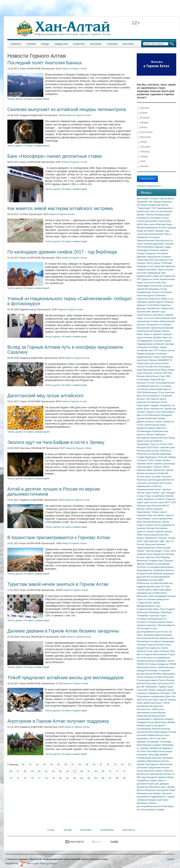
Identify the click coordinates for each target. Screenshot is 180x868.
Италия (141, 557)
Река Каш (142, 480)
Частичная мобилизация (150, 234)
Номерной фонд (146, 661)
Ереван (141, 215)
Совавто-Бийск (162, 460)
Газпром (155, 198)
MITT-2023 (171, 502)
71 (117, 771)
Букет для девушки (159, 784)
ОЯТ (152, 260)
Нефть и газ (167, 299)
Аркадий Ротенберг (147, 670)
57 (18, 771)
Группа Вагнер (166, 680)
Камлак (152, 803)
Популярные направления (151, 696)
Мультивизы (167, 567)
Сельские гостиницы (148, 347)
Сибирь (170, 777)
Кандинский (154, 205)
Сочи (158, 412)
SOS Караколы (167, 276)
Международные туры (149, 606)
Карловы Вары (145, 470)
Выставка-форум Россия (163, 732)
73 (11, 778)
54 (122, 764)
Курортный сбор (159, 438)
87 (110, 778)
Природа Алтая (145, 266)
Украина (141, 625)
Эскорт (171, 661)
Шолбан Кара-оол (163, 337)
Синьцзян (166, 476)
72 (124, 771)
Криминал (154, 693)
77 (39, 778)
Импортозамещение (148, 228)
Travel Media (153, 305)
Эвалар (141, 564)
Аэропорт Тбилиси (157, 625)
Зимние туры (158, 312)
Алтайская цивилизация (150, 389)
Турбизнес (143, 202)
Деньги (167, 389)
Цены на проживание (159, 658)
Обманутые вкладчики (158, 564)
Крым (171, 198)
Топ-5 (163, 609)
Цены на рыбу (153, 476)
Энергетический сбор (149, 240)
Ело (166, 632)
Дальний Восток (166, 480)
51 (101, 764)
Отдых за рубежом (155, 496)
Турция (143, 157)
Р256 (151, 460)
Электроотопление (155, 544)
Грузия (169, 622)
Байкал (152, 428)
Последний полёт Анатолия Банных (45, 63)
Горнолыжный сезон (165, 318)
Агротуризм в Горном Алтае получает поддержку (58, 721)
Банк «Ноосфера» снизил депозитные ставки (55, 156)
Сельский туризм (162, 341)
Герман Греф (166, 687)
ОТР (156, 350)
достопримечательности (150, 806)
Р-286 (173, 693)
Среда (45, 44)
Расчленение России (148, 638)
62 (53, 771)
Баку (150, 554)
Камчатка (161, 428)
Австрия (143, 108)
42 (37, 764)
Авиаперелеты (165, 208)
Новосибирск (168, 412)
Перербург (161, 661)
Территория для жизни (149, 363)
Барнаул (159, 247)
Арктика (152, 480)
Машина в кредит (152, 745)
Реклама (86, 830)
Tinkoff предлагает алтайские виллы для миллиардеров (65, 678)
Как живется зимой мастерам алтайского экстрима (60, 208)
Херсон (160, 302)
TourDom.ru (143, 567)
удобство (158, 706)
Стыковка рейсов (156, 622)
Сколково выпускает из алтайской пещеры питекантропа (67, 109)
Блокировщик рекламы (149, 758)
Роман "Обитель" (164, 771)
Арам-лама (159, 590)
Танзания (144, 147)
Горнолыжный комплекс (156, 535)
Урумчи (158, 464)
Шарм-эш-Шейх (146, 231)
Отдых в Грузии (145, 525)
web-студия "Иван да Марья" (39, 863)
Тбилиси (150, 215)
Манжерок (143, 803)
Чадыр (163, 347)
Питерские (150, 790)
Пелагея (163, 538)
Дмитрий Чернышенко (149, 257)
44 (51, 764)
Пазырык (169, 561)
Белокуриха (143, 438)
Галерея (112, 44)
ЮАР (141, 161)
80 (60, 778)
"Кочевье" (142, 460)
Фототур (147, 700)
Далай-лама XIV (156, 586)
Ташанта (158, 467)
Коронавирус (144, 519)
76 (32, 778)
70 (110, 771)
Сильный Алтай (152, 282)
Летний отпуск (163, 645)
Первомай (143, 580)
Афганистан (157, 409)
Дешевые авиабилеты (149, 308)
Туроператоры (151, 541)
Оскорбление (144, 729)
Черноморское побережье (151, 570)
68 (96, 771)
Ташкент (169, 244)
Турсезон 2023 (154, 557)
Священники (154, 767)
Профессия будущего (161, 748)
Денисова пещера (163, 719)
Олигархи (156, 218)
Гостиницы (154, 237)
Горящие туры (162, 231)
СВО (139, 392)
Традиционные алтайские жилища (155, 344)
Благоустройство (154, 441)
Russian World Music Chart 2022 (154, 376)
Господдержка (145, 341)
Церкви (141, 764)
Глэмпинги (143, 693)
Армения (142, 554)
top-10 (152, 593)
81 (68, 778)
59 (32, 771)
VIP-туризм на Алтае (148, 279)
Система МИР (156, 580)
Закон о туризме (153, 334)
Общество (61, 44)
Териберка (166, 612)
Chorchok (148, 373)
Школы (165, 761)
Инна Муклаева (146, 370)
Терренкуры (144, 444)
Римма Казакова (146, 354)
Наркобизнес (144, 512)
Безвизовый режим (155, 418)
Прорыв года (144, 506)
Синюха (151, 531)
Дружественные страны (150, 422)
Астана (160, 211)
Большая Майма (146, 735)
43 (44, 764)
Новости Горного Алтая (74, 69)
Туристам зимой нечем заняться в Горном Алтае (58, 584)
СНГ (154, 208)
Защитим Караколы (165, 266)
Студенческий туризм (148, 603)
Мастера (128, 44)
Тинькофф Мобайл (158, 755)
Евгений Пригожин (147, 683)
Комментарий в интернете (151, 725)
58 (25, 771)
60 (39, 771)
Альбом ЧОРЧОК (163, 373)
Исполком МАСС (160, 506)
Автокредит (153, 742)
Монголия (144, 137)
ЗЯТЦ (150, 263)
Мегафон (169, 806)
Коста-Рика (145, 132)
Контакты (129, 830)
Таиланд (169, 554)
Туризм (31, 44)
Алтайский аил (145, 350)
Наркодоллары (145, 515)
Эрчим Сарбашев (156, 434)
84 (89, 778)
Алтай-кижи (143, 379)
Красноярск (143, 198)
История (96, 44)
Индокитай (159, 554)
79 (53, 778)
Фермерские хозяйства (149, 486)
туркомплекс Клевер (148, 321)
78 (46, 778)
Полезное (107, 830)
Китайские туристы (164, 515)
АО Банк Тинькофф (148, 751)
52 (108, 764)
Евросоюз (155, 299)
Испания (143, 118)
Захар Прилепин (146, 771)
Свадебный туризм (147, 780)
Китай (142, 127)
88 (117, 778)
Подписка (165, 305)
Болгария (155, 567)
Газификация (144, 292)
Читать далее (15, 99)
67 (89, 771)
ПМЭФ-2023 (144, 664)
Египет (142, 113)
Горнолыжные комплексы (151, 315)
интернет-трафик (155, 810)
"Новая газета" (159, 512)
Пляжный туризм (146, 645)
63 (60, 771)
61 (46, 771)
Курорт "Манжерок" (147, 538)
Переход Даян (145, 467)
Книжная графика (159, 250)
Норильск (167, 202)
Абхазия (141, 651)
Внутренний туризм (148, 328)
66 (82, 771)
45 (59, 764)
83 (82, 778)
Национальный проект (149, 489)
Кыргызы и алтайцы (161, 386)
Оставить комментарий (37, 99)
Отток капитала (166, 392)
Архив (67, 830)
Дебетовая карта (153, 703)
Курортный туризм (163, 470)
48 (80, 764)
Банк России (144, 396)
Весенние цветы (159, 787)
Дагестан (170, 696)
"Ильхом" (163, 457)
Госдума (153, 561)
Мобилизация (150, 392)
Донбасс (156, 396)
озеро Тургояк (160, 700)
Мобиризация (163, 215)
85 (96, 778)
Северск (142, 263)
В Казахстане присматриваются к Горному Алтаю (59, 537)
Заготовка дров (145, 295)
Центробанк (151, 221)
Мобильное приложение (150, 774)
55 (129, 764)
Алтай (163, 289)
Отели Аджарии (163, 525)
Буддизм (142, 586)
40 (23, 764)
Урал (140, 700)
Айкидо (172, 457)
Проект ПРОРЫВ (162, 263)
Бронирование (162, 577)
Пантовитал (153, 399)
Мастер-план (162, 735)
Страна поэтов (167, 350)
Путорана (142, 205)
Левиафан (154, 612)
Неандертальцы (146, 722)
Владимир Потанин (165, 596)
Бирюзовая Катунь (147, 667)
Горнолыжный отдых (155, 425)
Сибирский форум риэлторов (153, 800)
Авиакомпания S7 (157, 619)
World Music (161, 370)
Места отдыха (145, 654)
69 (103, 771)
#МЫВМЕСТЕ (165, 360)
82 (75, 778)
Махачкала (155, 415)
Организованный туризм (156, 522)
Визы (147, 409)
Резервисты (143, 218)
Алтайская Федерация (162, 641)
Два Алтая (143, 415)
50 (94, 764)
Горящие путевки (153, 677)
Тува (167, 586)
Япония (143, 166)
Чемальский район (147, 270)
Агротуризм (153, 483)
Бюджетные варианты (149, 648)
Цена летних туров (154, 502)
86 (103, 778)
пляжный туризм (165, 690)
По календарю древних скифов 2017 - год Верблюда (62, 252)
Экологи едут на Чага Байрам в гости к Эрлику (56, 442)
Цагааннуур (169, 464)
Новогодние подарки (148, 405)
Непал (142, 142)
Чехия (166, 467)
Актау (150, 651)
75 (25, 778)
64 (68, 771)
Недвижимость (159, 797)
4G (139, 810)
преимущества (145, 706)
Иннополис (157, 286)
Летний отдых (144, 493)
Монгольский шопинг (148, 451)
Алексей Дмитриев (154, 244)
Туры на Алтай (159, 444)
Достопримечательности (150, 632)
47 (73, 764)
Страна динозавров (148, 680)
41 (30, 764)
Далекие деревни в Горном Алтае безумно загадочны (63, 631)
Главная (15, 44)
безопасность (144, 709)
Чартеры (166, 489)
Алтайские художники (160, 454)
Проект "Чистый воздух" (150, 551)
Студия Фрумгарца (147, 457)
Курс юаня (150, 224)
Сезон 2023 (169, 551)
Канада (143, 123)
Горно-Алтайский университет (153, 599)
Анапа (164, 648)
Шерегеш (142, 428)
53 (115, 764)
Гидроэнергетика (146, 548)
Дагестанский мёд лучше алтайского (45, 396)
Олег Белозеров (161, 367)
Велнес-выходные (147, 473)
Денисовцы (161, 722)
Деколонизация (164, 635)
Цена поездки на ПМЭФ (163, 664)
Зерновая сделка (146, 302)
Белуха (141, 509)
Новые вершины (166, 667)
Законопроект (160, 654)
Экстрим (165, 693)
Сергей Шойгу (145, 590)
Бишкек (168, 211)
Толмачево (143, 616)
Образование (154, 761)
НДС (162, 541)
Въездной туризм (156, 777)
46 (66, 764)
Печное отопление (162, 292)
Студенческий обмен (148, 609)
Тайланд (143, 152)
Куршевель (143, 738)
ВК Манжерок (152, 289)
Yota (143, 810)
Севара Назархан (147, 253)
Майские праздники (163, 573)
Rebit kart (168, 583)
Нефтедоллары (164, 224)
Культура (79, 44)
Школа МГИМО (154, 674)
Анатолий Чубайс (146, 690)
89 (124, 778)
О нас (51, 830)
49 (87, 764)
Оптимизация (144, 431)
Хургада (171, 228)
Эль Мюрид (155, 202)
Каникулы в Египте (154, 499)
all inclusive (166, 483)
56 (11, 771)
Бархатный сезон (146, 211)
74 (18, 778)
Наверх (170, 859)
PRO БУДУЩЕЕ (146, 247)
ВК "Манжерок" (150, 687)
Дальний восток (146, 577)
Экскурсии (149, 635)
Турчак (171, 797)
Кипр (161, 561)
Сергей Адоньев (154, 509)
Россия (165, 767)
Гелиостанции (163, 548)
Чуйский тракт (168, 447)
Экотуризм (163, 790)
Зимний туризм (163, 531)
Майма (171, 722)
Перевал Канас (145, 464)
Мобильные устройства (150, 583)
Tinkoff (166, 703)
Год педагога (153, 764)
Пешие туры (159, 493)
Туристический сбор (164, 651)
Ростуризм (162, 253)
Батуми (151, 528)
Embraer (141, 622)
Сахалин (142, 483)
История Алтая (149, 628)
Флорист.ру (143, 787)
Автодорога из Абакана (159, 325)
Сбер (140, 535)
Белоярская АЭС (164, 260)
